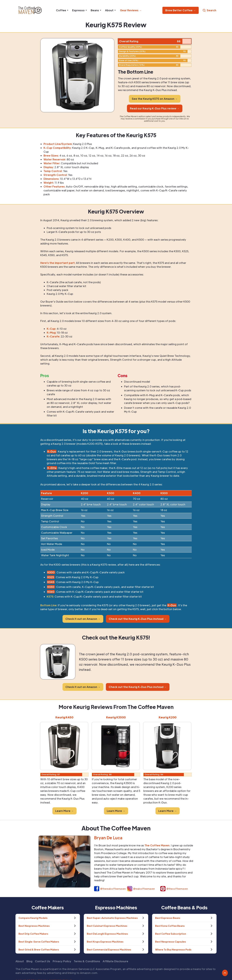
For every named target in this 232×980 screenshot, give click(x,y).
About (20, 961)
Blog (29, 961)
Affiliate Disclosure (115, 961)
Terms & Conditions (87, 961)
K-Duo (172, 605)
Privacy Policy (62, 961)
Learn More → (64, 811)
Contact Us (43, 961)
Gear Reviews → (131, 10)
